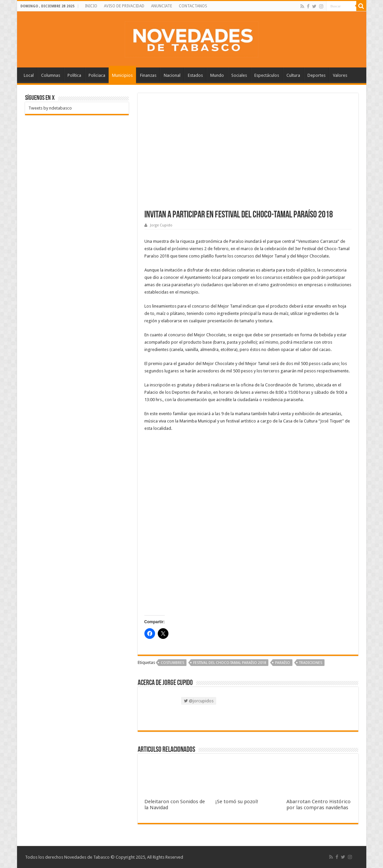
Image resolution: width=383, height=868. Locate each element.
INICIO (91, 6)
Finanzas (148, 75)
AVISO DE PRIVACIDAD (124, 6)
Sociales (239, 75)
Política (74, 75)
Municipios (122, 75)
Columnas (51, 75)
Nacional (172, 75)
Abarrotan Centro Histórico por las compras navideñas (318, 805)
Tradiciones (311, 663)
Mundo (217, 75)
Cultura (293, 75)
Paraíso (283, 663)
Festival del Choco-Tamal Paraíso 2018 (230, 663)
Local (29, 75)
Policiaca (97, 75)
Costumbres (172, 663)
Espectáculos (267, 75)
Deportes (316, 75)
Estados (195, 75)
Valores (340, 75)
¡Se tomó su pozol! (237, 802)
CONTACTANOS (193, 6)
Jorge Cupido (161, 225)
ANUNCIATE (162, 6)
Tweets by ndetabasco (50, 108)
